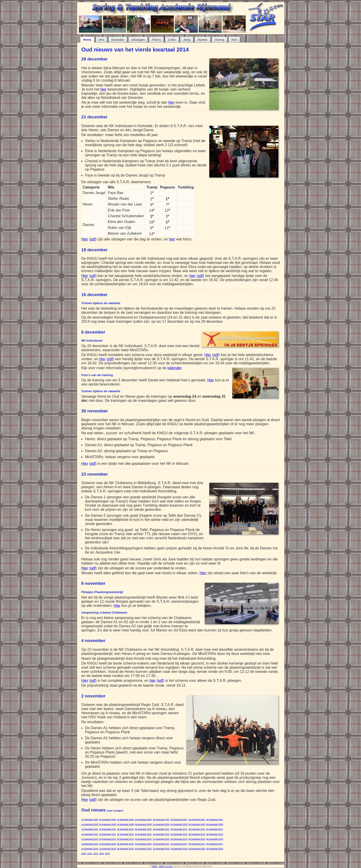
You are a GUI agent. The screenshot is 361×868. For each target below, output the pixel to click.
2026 (162, 866)
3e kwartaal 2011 (197, 829)
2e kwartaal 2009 (179, 824)
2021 (90, 853)
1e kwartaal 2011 (161, 829)
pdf (93, 239)
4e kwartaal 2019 (215, 849)
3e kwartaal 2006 (125, 819)
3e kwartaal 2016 (125, 844)
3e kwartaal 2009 (197, 824)
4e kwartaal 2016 (143, 844)
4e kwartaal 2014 (143, 839)
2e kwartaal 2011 (179, 829)
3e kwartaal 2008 (125, 824)
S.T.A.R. (169, 866)
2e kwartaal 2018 (108, 849)
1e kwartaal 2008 (90, 824)
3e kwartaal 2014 (125, 839)
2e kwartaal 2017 (179, 844)
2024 (107, 853)
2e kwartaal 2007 (179, 819)
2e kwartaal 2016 (108, 844)
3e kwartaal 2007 (197, 819)
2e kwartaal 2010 (108, 829)
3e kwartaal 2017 (197, 844)
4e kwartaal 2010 (143, 829)
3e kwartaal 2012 (125, 834)
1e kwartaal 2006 (90, 819)
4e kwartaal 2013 (215, 834)
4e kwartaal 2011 (215, 829)
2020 (84, 853)
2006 (155, 866)
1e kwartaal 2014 (90, 839)
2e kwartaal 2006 (108, 819)
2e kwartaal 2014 (108, 839)
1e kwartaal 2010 (90, 829)
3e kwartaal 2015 (197, 839)
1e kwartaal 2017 (161, 844)
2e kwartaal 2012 (108, 834)
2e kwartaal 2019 (179, 849)
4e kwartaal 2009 (215, 824)
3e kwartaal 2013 (197, 834)
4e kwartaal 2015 (215, 839)
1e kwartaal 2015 (161, 839)
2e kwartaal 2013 (179, 834)
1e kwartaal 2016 (90, 844)
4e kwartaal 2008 (143, 824)
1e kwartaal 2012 (90, 834)
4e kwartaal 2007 (215, 819)
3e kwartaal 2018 (125, 849)
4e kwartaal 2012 (143, 834)
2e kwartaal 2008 (108, 824)
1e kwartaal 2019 (161, 849)
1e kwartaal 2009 (161, 824)
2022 (96, 853)
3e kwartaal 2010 (125, 829)
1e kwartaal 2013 (161, 834)
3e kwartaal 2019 (197, 849)
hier (103, 89)
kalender (174, 368)
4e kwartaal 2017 (215, 844)
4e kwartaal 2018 (143, 849)
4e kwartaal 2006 (143, 819)
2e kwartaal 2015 (179, 839)
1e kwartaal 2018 (90, 849)
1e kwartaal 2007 (161, 819)
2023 (101, 853)
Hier (85, 239)
